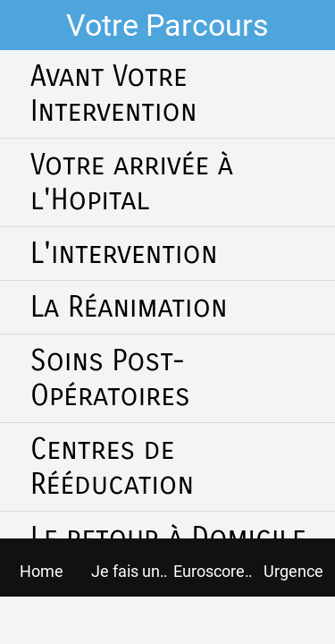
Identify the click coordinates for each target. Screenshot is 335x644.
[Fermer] (25, 25)
